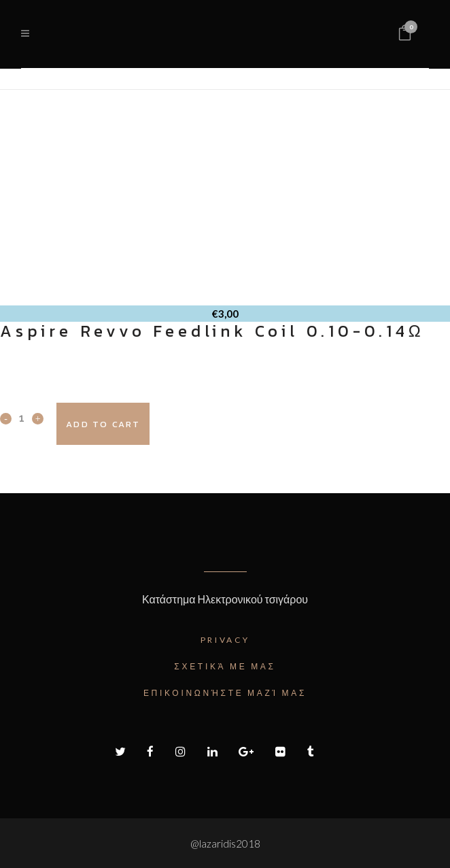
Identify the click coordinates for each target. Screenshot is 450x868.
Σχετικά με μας (225, 666)
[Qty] (22, 418)
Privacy (225, 640)
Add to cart (103, 424)
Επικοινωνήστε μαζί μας (225, 693)
